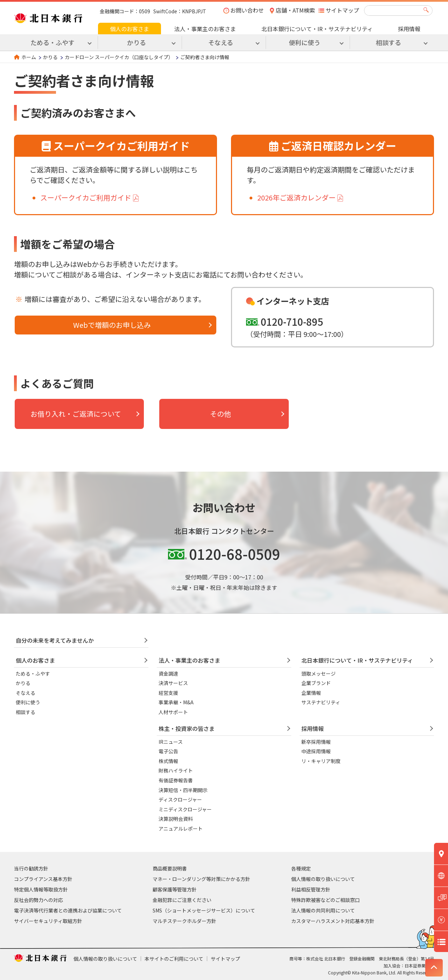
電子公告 (168, 751)
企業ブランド (316, 683)
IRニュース (171, 742)
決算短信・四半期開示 (183, 790)
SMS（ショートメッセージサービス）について (204, 910)
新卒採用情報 (316, 742)
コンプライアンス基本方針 (43, 879)
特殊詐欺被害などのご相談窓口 (325, 900)
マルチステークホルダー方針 (184, 921)
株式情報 (168, 761)
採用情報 (409, 29)
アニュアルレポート (181, 829)
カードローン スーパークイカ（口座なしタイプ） (119, 57)
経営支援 (168, 693)
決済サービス (173, 683)
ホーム (29, 57)
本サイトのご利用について (174, 959)
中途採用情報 (316, 751)
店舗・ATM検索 (295, 10)
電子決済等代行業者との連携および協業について (68, 910)
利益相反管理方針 (311, 889)
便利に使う (28, 702)
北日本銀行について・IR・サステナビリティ (317, 29)
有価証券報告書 (176, 780)
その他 (220, 414)
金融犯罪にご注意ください (182, 900)
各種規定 (301, 868)
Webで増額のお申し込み (112, 325)
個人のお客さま (129, 29)
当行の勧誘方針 (31, 868)
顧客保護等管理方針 (175, 889)
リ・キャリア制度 (321, 761)
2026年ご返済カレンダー (296, 198)
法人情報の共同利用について (323, 910)
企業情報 (311, 693)
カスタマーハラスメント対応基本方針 (333, 921)
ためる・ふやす (33, 674)
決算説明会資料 (176, 819)
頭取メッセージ (318, 674)
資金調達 (168, 674)
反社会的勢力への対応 (38, 900)
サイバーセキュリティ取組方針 (48, 921)
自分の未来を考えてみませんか (55, 640)
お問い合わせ (247, 10)
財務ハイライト (176, 770)
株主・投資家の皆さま (187, 728)
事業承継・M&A (176, 702)
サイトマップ (342, 10)
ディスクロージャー (180, 799)
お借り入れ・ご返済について (76, 414)
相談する (26, 712)
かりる (50, 57)
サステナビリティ (321, 702)
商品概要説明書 (170, 868)
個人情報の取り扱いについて (323, 879)
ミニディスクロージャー (185, 809)
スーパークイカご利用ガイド (86, 198)
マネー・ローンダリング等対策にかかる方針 (201, 879)
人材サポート (173, 712)
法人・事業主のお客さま (205, 29)
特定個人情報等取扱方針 (41, 889)
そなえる (26, 693)
